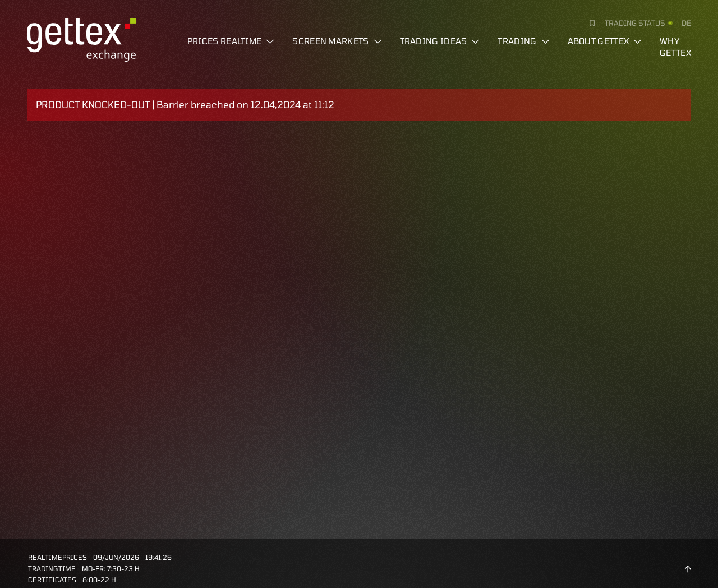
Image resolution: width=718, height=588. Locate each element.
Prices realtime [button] (231, 41)
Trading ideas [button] (440, 41)
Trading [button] (523, 41)
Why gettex (675, 47)
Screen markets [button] (337, 41)
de (686, 23)
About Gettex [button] (605, 41)
